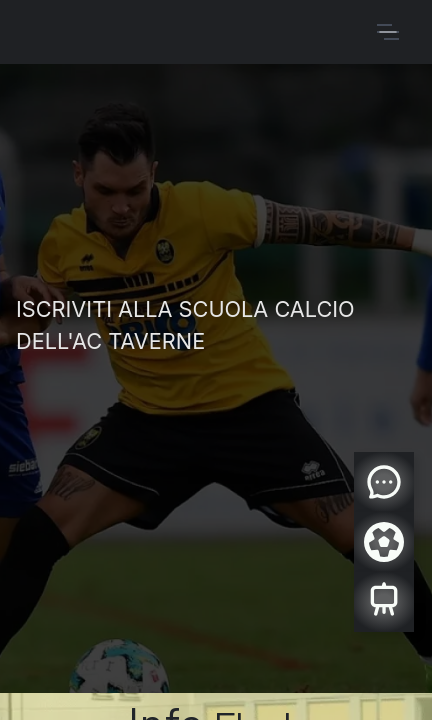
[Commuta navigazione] (388, 32)
